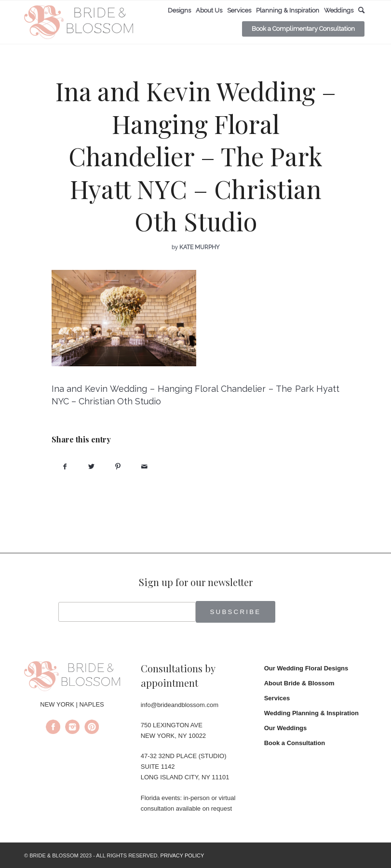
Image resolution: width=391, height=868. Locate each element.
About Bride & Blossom (299, 683)
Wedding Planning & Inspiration (311, 713)
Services (277, 698)
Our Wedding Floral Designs (306, 668)
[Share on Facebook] (65, 467)
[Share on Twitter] (91, 467)
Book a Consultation (295, 743)
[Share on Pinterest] (118, 467)
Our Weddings (286, 728)
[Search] (361, 10)
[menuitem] (179, 11)
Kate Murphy (199, 247)
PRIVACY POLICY (182, 855)
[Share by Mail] (144, 467)
